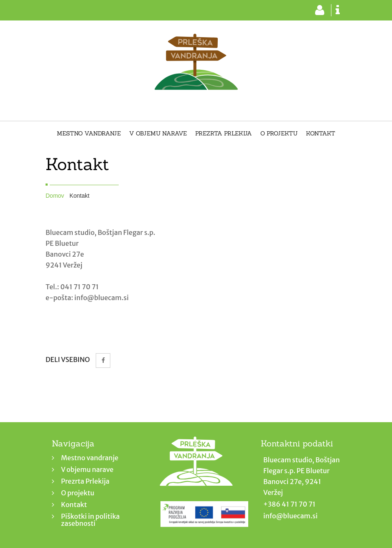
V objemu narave (158, 134)
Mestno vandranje (89, 134)
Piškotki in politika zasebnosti (90, 520)
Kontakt (321, 134)
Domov (55, 196)
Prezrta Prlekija (224, 134)
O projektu (279, 134)
